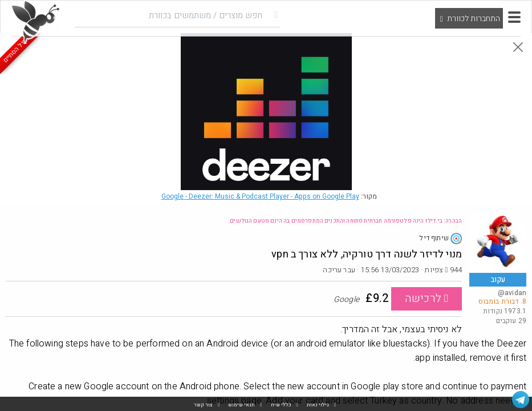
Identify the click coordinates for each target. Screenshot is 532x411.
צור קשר (203, 405)
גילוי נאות (318, 405)
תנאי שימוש (241, 405)
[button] (514, 17)
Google (260, 196)
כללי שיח (281, 405)
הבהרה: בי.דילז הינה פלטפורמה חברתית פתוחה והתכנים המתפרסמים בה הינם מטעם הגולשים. (345, 221)
